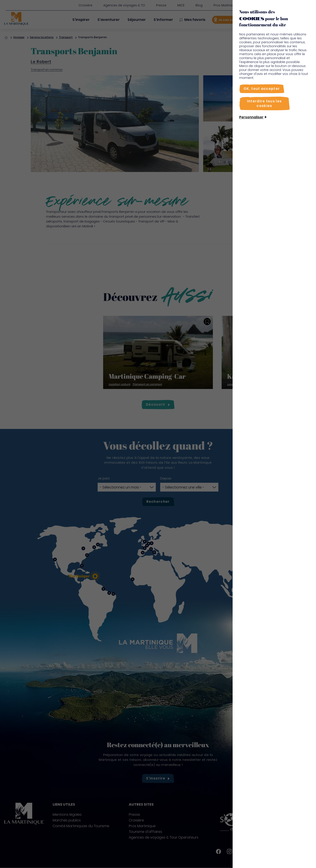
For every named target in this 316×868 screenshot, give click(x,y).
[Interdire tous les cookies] (264, 103)
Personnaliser (251, 117)
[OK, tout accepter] (262, 89)
